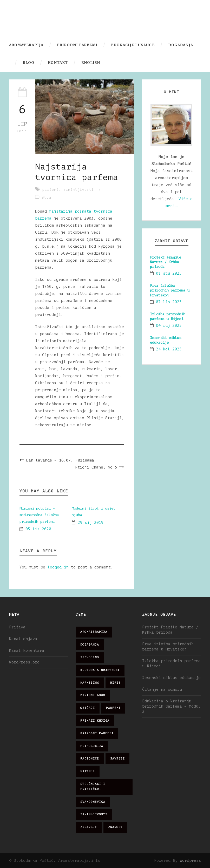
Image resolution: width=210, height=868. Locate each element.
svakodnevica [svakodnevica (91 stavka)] (93, 802)
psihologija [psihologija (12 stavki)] (92, 746)
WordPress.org (24, 662)
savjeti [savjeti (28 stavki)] (117, 759)
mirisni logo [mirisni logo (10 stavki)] (93, 695)
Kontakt (58, 63)
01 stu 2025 (169, 273)
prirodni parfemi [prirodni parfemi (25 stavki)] (97, 733)
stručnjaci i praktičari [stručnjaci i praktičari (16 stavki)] (93, 787)
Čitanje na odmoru (162, 690)
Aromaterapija (26, 45)
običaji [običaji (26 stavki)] (88, 708)
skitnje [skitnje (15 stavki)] (88, 771)
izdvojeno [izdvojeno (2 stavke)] (90, 657)
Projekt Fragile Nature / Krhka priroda (166, 262)
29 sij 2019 (91, 523)
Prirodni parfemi (77, 45)
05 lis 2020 (38, 529)
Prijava (17, 627)
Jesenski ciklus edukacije (171, 678)
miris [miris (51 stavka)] (115, 683)
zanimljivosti (79, 190)
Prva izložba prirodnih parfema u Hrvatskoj (170, 290)
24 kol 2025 (169, 349)
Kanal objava (23, 639)
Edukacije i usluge (133, 45)
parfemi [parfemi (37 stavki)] (113, 708)
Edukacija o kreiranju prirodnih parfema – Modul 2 (171, 706)
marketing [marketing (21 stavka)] (90, 683)
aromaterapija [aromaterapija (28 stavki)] (94, 632)
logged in (58, 567)
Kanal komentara (27, 651)
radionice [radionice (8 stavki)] (90, 759)
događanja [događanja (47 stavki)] (90, 645)
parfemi (51, 190)
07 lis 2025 (169, 302)
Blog (28, 63)
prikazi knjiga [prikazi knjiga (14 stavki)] (95, 721)
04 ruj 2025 (169, 326)
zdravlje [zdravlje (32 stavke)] (89, 827)
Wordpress (190, 861)
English (91, 63)
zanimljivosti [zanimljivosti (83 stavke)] (94, 814)
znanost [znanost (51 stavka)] (115, 827)
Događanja (181, 45)
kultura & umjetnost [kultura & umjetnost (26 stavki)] (100, 670)
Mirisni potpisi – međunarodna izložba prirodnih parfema (39, 515)
